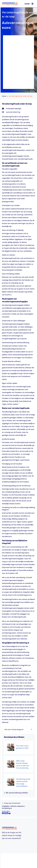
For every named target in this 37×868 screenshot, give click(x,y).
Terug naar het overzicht (11, 803)
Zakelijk (27, 4)
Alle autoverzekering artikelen (16, 793)
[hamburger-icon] (33, 4)
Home (4, 96)
